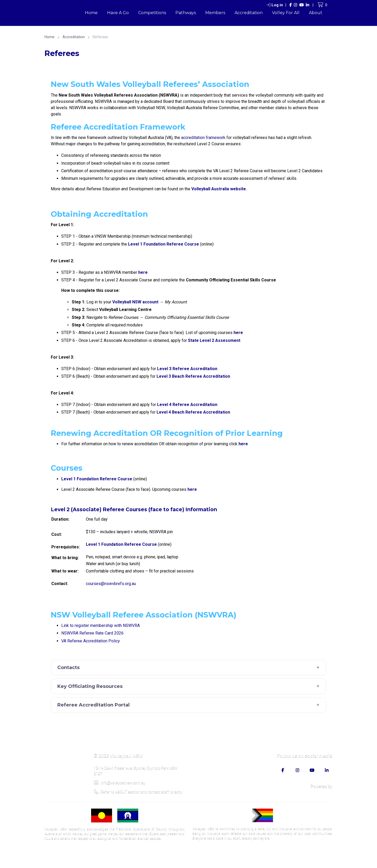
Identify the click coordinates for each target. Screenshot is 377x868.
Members (215, 13)
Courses (67, 468)
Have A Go (118, 13)
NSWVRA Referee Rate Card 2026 (92, 633)
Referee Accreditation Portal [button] (190, 705)
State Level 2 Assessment (214, 340)
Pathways (186, 13)
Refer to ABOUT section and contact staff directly (138, 792)
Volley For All (286, 13)
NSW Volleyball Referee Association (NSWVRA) (144, 615)
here (238, 333)
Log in (275, 5)
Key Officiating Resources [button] (190, 686)
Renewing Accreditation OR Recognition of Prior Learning (167, 433)
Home (91, 13)
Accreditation (249, 13)
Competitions (152, 13)
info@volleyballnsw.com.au (120, 782)
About (316, 13)
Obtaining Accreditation (99, 214)
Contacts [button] (190, 668)
